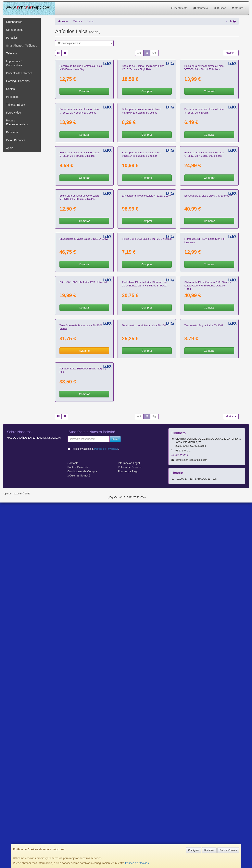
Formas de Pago (128, 837)
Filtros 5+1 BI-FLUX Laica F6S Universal (83, 556)
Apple (10, 148)
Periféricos (13, 97)
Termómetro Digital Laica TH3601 (204, 645)
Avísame (84, 670)
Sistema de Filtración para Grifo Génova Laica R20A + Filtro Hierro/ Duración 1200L (208, 560)
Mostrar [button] (231, 53)
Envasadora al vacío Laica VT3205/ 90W (208, 378)
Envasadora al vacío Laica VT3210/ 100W (84, 467)
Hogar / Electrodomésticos (17, 122)
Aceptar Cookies (228, 850)
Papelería (12, 132)
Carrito (239, 8)
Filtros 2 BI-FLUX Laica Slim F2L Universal (147, 467)
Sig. (154, 53)
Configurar (194, 850)
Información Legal (129, 828)
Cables (10, 89)
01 (147, 53)
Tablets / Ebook (16, 105)
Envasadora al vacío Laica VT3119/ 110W (146, 378)
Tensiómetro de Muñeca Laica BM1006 (145, 645)
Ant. (139, 53)
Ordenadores (14, 22)
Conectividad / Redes (19, 73)
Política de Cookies (137, 863)
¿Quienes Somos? (79, 841)
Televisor (12, 53)
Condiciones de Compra (82, 837)
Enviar (115, 804)
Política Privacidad (79, 833)
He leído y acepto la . (95, 814)
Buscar (220, 8)
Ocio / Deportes (16, 140)
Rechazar (209, 850)
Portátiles (12, 38)
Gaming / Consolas (18, 81)
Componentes (15, 30)
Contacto (201, 8)
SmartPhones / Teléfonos (21, 46)
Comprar (84, 137)
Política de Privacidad (106, 814)
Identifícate (179, 8)
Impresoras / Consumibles (14, 63)
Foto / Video (13, 113)
